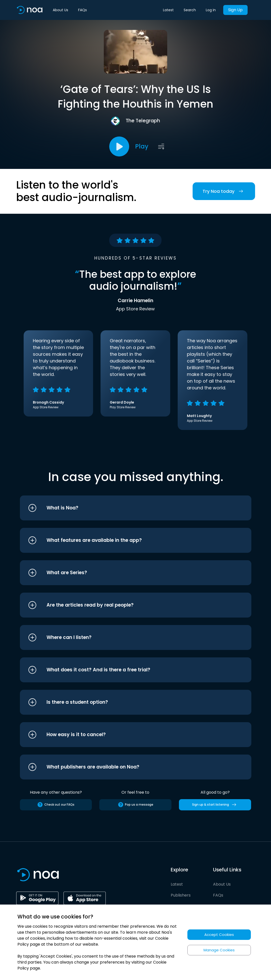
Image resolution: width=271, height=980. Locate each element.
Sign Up (235, 10)
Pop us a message (135, 805)
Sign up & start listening (215, 805)
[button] (126, 508)
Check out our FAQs (56, 805)
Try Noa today (224, 191)
